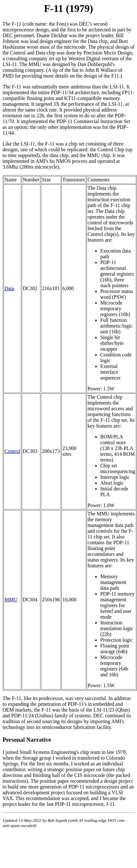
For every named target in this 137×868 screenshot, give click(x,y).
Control (12, 451)
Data (9, 288)
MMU (11, 600)
